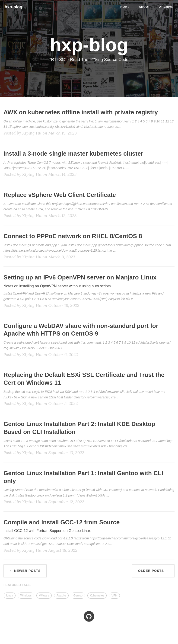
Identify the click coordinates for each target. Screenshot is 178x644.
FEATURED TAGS (17, 585)
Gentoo (78, 596)
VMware (44, 596)
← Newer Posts (25, 571)
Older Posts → (153, 571)
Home (125, 7)
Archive (166, 7)
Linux (10, 596)
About (144, 7)
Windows (26, 596)
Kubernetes (97, 596)
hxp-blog (13, 7)
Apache (61, 596)
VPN (114, 596)
